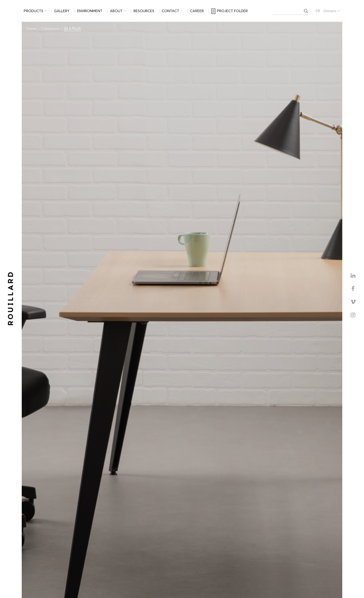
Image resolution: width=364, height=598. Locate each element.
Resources (144, 11)
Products (33, 11)
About (116, 11)
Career (197, 11)
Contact (170, 11)
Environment (90, 11)
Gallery (62, 11)
